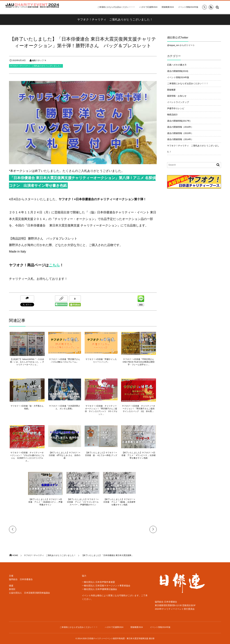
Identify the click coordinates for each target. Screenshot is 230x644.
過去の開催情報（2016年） (180, 127)
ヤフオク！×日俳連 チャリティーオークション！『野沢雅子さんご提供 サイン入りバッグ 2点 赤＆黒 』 (140, 409)
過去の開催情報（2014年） (180, 139)
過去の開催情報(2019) (178, 71)
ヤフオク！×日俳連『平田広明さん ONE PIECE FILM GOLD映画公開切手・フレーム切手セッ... (140, 362)
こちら (54, 265)
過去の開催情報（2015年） (180, 133)
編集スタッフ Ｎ (39, 61)
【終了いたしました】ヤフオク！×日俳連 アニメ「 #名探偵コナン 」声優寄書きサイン (45, 502)
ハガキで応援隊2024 (148, 7)
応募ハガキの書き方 (177, 65)
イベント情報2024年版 (188, 7)
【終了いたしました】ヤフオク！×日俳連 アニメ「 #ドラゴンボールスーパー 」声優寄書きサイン (83, 502)
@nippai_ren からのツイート (181, 45)
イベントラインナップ (178, 102)
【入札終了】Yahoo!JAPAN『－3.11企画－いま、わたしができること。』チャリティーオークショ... (27, 362)
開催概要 (171, 90)
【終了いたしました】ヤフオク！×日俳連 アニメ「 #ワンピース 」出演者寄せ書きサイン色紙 (139, 456)
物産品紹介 (172, 115)
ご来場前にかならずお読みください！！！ (116, 7)
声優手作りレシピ (176, 108)
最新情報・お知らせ (177, 96)
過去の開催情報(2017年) (179, 121)
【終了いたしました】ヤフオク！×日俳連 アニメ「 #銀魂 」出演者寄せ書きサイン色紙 (120, 502)
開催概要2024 (168, 7)
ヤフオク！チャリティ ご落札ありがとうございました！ (36, 66)
